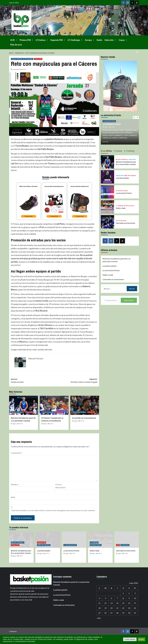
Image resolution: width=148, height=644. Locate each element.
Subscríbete (129, 300)
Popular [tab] (118, 151)
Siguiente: (76, 382)
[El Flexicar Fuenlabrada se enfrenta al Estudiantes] (54, 407)
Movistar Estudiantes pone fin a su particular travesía (23, 421)
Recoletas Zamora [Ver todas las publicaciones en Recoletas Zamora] (129, 206)
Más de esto (16, 45)
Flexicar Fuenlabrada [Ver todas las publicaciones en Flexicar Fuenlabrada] (48, 413)
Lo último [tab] (107, 151)
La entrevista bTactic (112, 124)
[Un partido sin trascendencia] (85, 407)
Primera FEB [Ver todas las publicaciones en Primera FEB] (38, 59)
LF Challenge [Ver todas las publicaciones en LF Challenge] (120, 206)
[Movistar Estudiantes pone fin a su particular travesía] (24, 407)
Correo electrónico (61, 487)
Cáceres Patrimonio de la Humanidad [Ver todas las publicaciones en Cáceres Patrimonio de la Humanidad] (22, 59)
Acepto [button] (141, 639)
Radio (99, 40)
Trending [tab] (130, 151)
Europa (90, 40)
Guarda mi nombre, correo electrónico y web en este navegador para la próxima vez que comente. (53, 512)
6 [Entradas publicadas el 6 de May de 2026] (111, 600)
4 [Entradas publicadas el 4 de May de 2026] (99, 600)
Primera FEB (27, 40)
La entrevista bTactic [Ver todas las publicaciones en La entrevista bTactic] (109, 121)
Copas (123, 40)
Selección (110, 40)
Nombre (15, 486)
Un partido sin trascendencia (84, 419)
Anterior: (32, 382)
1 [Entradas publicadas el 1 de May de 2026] (123, 595)
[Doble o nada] (107, 207)
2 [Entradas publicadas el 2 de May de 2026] (129, 595)
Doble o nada (121, 208)
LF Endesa (42, 40)
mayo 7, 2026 (16, 425)
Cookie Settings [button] (130, 639)
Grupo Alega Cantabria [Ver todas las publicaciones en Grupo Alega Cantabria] (79, 413)
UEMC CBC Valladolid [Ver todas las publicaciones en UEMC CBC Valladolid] (130, 176)
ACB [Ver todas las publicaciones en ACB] (117, 221)
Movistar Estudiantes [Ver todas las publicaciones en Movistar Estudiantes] (18, 413)
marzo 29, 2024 (18, 69)
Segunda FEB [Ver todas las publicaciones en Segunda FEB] (120, 176)
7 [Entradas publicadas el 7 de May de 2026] (117, 600)
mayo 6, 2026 (77, 422)
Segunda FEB (58, 40)
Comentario (17, 454)
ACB (14, 40)
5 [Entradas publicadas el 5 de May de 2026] (106, 600)
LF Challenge (75, 40)
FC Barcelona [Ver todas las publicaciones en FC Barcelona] (123, 221)
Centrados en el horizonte (125, 223)
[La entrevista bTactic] (107, 192)
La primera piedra (122, 178)
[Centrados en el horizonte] (107, 222)
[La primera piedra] (107, 177)
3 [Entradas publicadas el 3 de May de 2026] (135, 595)
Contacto (13, 633)
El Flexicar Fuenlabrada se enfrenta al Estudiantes (52, 421)
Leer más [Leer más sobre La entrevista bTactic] (105, 142)
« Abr (99, 619)
